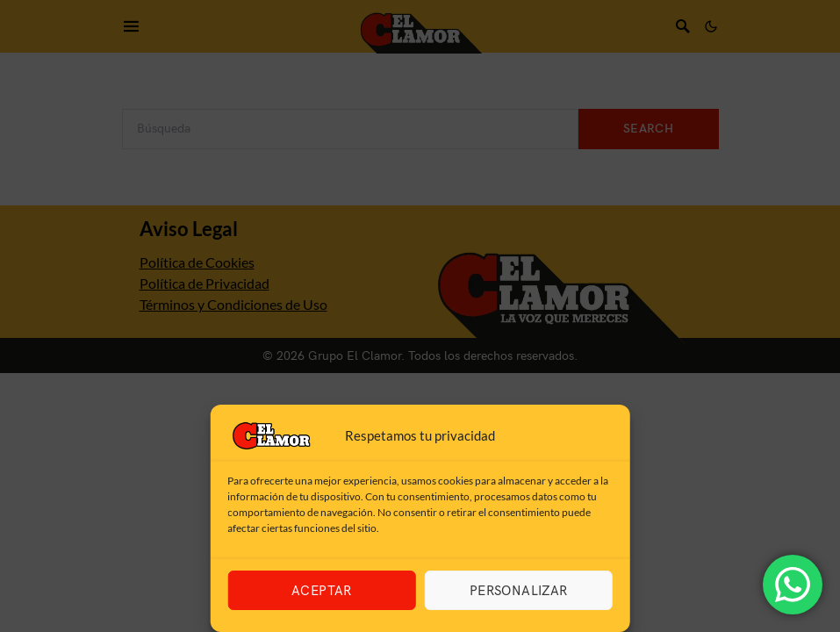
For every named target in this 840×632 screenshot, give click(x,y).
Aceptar (322, 591)
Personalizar (519, 591)
